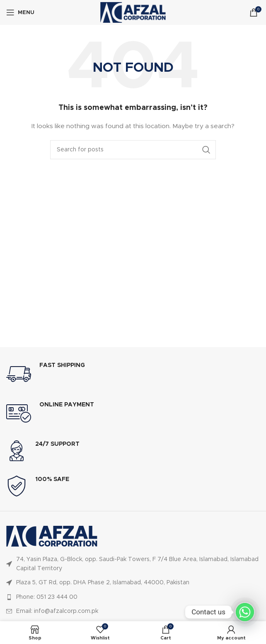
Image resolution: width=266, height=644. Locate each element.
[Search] (133, 150)
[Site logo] (133, 12)
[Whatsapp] (245, 612)
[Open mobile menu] (20, 12)
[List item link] (133, 564)
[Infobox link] (133, 374)
